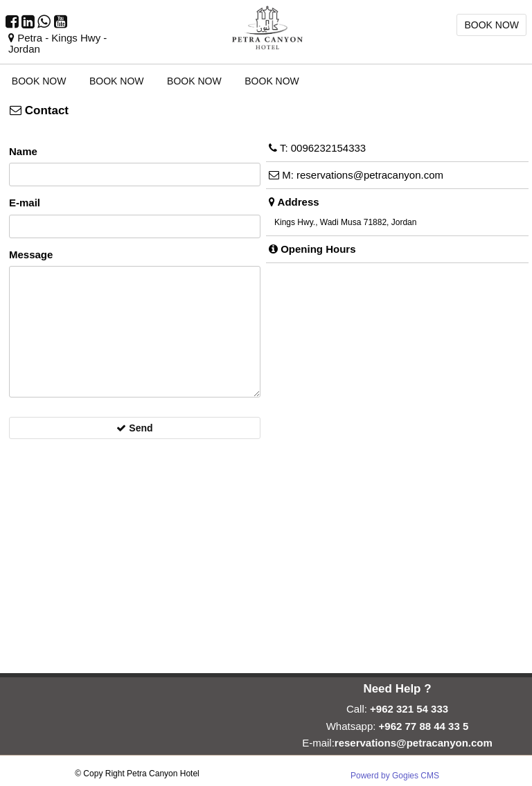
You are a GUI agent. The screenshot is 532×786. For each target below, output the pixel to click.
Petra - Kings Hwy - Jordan (57, 44)
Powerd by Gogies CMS (395, 776)
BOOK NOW (491, 25)
